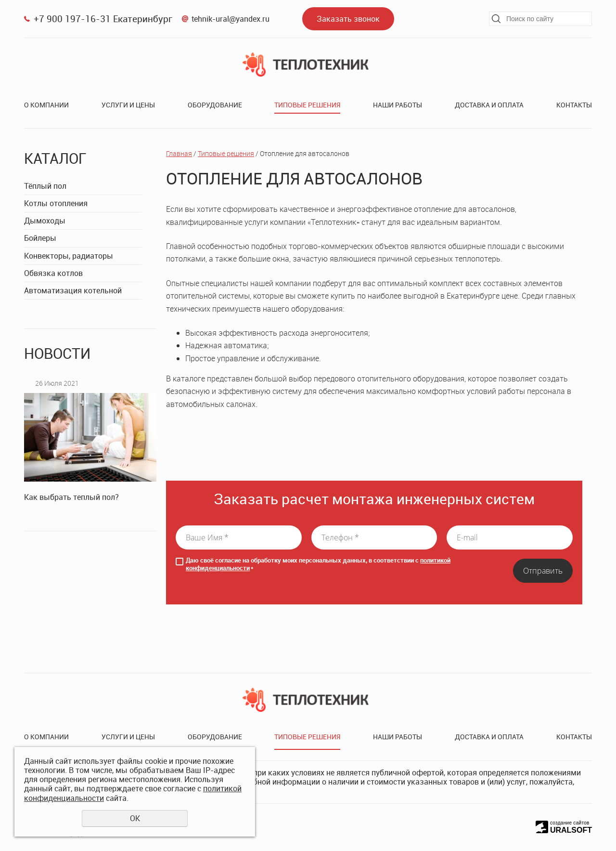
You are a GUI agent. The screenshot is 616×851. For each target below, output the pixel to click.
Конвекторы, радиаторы (69, 256)
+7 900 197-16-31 (72, 19)
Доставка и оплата (489, 105)
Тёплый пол (45, 186)
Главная (179, 153)
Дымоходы (45, 221)
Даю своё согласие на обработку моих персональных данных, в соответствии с (318, 564)
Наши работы (398, 105)
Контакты (574, 105)
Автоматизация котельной (73, 290)
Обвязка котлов (53, 273)
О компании (46, 105)
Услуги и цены (128, 105)
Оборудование (215, 105)
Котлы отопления (56, 203)
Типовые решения (307, 105)
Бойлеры (40, 238)
